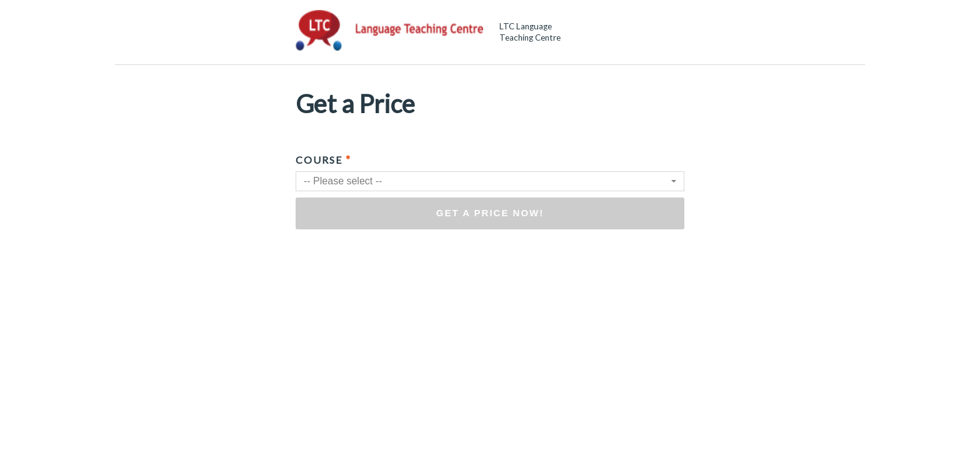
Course (323, 159)
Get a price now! (490, 213)
